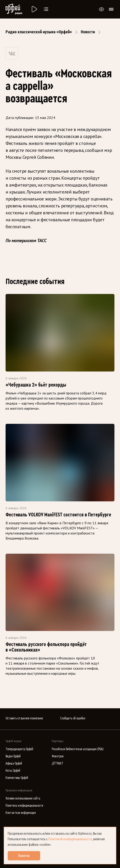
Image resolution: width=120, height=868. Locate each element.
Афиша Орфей (14, 763)
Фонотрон (58, 756)
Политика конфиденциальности (24, 806)
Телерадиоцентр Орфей (19, 749)
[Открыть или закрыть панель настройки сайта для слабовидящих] (101, 9)
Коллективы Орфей (17, 778)
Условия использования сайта (23, 798)
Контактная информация (21, 813)
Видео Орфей (13, 756)
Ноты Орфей (13, 771)
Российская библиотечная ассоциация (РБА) (78, 749)
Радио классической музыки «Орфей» (39, 32)
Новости (88, 32)
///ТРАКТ (58, 763)
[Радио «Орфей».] (34, 9)
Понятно (24, 856)
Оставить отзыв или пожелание (24, 718)
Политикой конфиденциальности (70, 839)
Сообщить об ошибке (73, 718)
